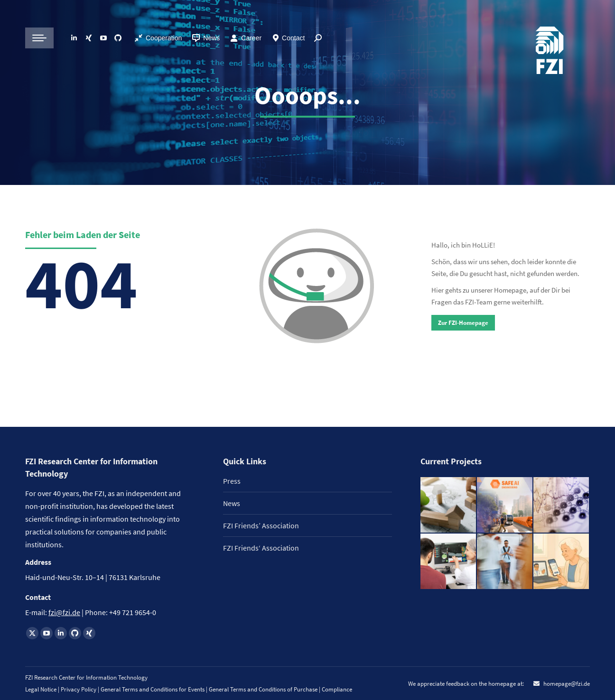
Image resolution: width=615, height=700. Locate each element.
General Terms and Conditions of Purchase (264, 689)
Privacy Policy (79, 689)
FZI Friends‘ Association (261, 548)
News (205, 38)
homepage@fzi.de (566, 684)
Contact (293, 38)
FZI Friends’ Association (261, 525)
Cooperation (164, 38)
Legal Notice (41, 689)
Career (251, 38)
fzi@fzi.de (64, 612)
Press (232, 481)
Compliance (337, 689)
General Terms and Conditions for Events (153, 689)
